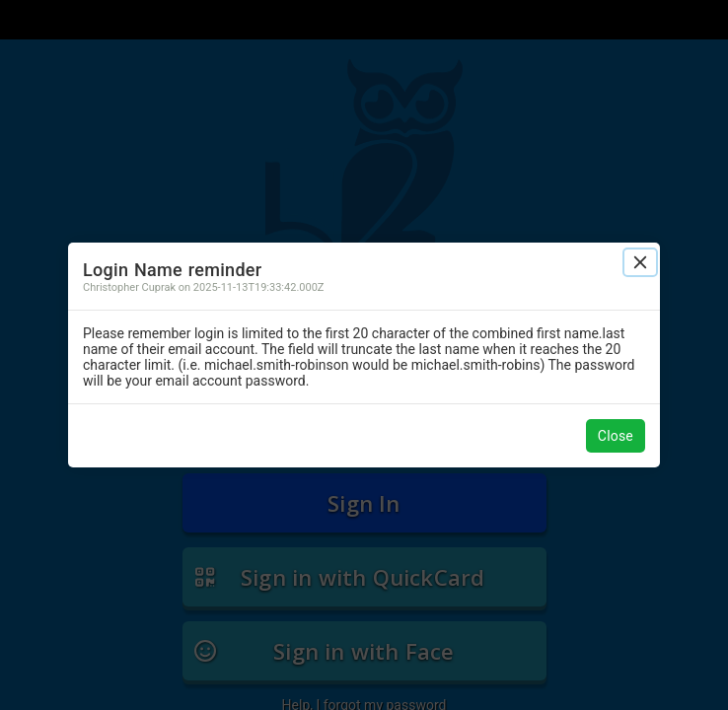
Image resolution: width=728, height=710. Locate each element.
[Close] (640, 262)
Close (616, 436)
